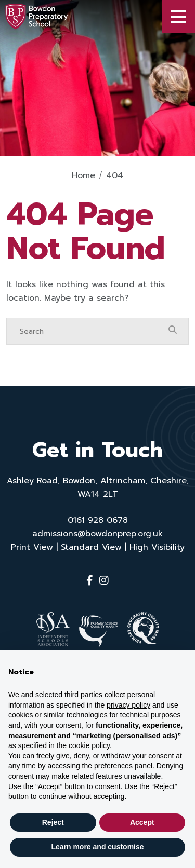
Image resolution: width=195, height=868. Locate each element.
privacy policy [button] (128, 705)
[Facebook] (90, 580)
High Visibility (157, 547)
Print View (32, 547)
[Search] (87, 331)
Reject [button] (53, 822)
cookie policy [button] (89, 745)
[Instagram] (104, 580)
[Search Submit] (173, 331)
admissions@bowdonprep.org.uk (97, 534)
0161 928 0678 (98, 520)
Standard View (91, 547)
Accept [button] (142, 822)
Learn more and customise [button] (97, 847)
